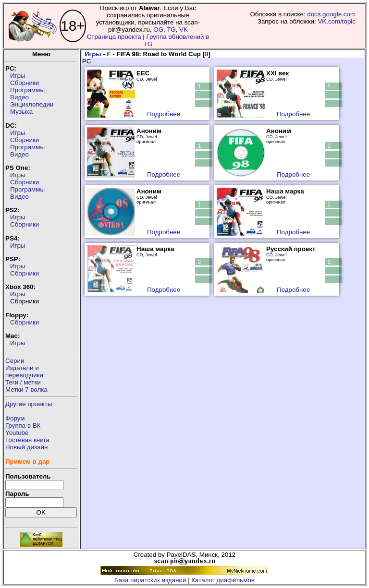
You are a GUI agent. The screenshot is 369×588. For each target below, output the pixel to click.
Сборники (25, 83)
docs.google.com (331, 14)
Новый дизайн (26, 447)
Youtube (17, 433)
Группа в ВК (23, 426)
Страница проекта (114, 37)
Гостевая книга (27, 440)
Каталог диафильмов (223, 580)
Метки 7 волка (26, 390)
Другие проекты (29, 404)
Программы (27, 90)
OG (158, 30)
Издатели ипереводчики (24, 372)
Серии (15, 361)
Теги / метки (23, 382)
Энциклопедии (32, 104)
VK (184, 30)
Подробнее (164, 114)
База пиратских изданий (150, 580)
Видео (19, 97)
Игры (18, 76)
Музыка (21, 112)
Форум (15, 418)
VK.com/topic (337, 21)
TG (171, 30)
